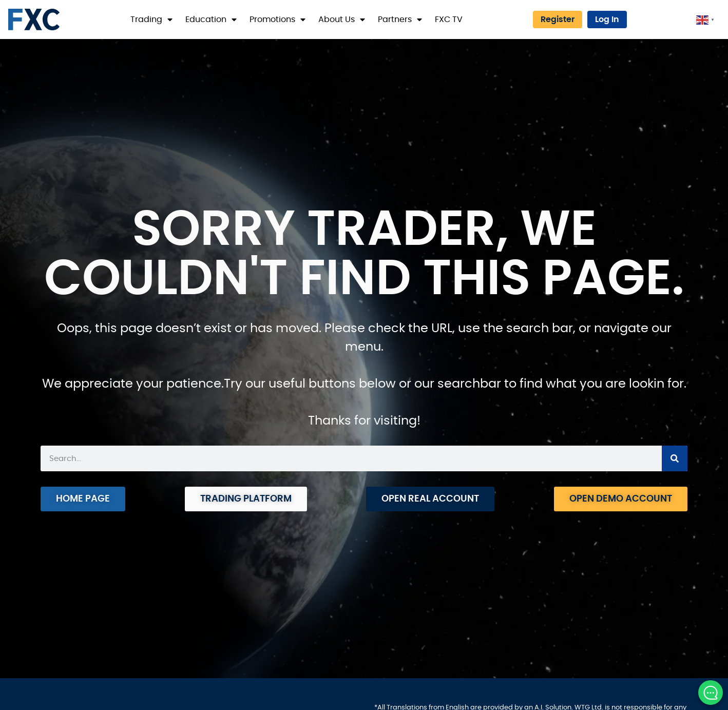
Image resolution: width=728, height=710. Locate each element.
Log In (607, 20)
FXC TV (449, 20)
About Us (342, 20)
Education (211, 20)
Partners (400, 20)
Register (558, 20)
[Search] (675, 458)
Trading (151, 20)
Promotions (277, 20)
